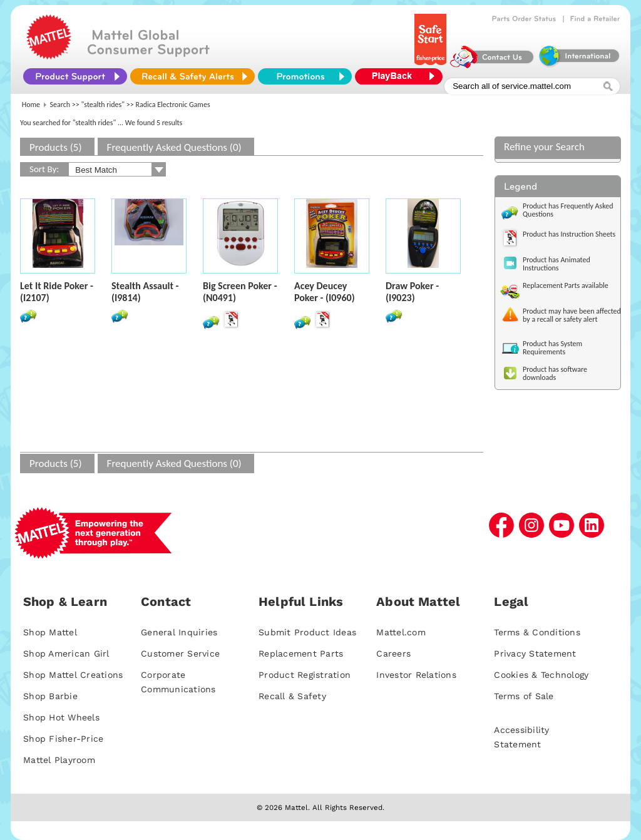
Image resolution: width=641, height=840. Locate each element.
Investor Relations (416, 675)
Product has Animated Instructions (556, 264)
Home (31, 105)
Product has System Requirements (552, 348)
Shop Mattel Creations (73, 675)
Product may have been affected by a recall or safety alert (572, 315)
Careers (393, 653)
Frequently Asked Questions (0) (174, 147)
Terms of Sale (524, 696)
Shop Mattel (50, 632)
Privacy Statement (535, 653)
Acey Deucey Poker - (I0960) (325, 292)
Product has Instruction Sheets (569, 234)
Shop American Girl (66, 653)
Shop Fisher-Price (63, 739)
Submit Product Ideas (307, 632)
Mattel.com (401, 632)
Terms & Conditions (537, 632)
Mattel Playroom (59, 760)
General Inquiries (179, 632)
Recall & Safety (292, 696)
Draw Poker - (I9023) (412, 292)
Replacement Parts (301, 653)
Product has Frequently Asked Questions (568, 210)
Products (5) (56, 147)
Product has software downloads (555, 373)
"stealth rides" (103, 105)
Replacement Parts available (566, 285)
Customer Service (180, 653)
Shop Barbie (50, 696)
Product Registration (305, 675)
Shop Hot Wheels (61, 717)
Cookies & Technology (541, 675)
